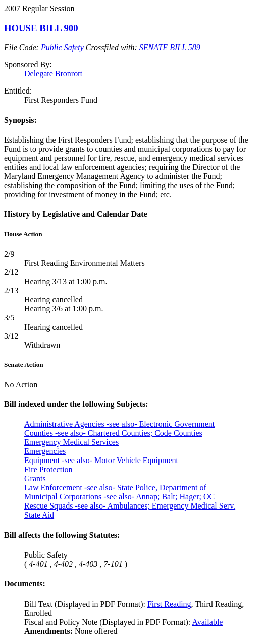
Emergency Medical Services (71, 442)
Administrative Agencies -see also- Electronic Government (119, 424)
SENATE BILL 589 (170, 47)
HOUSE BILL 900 (41, 28)
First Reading (169, 604)
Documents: (25, 584)
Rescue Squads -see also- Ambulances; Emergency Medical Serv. (130, 506)
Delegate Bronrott (53, 74)
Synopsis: (20, 120)
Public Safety (62, 47)
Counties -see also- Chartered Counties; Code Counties (113, 433)
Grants (35, 478)
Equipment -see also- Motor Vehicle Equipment (101, 460)
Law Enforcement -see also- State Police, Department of (115, 488)
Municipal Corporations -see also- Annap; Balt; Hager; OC (119, 497)
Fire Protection (48, 469)
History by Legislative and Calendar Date (76, 214)
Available (207, 622)
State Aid (39, 515)
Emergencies (45, 451)
